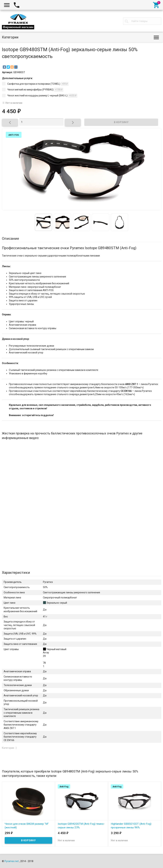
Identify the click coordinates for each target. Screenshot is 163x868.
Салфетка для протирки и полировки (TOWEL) (35, 84)
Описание (10, 239)
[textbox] (142, 21)
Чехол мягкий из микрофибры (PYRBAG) (33, 90)
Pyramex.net (12, 861)
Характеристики (16, 573)
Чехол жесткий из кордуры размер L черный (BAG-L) (40, 96)
